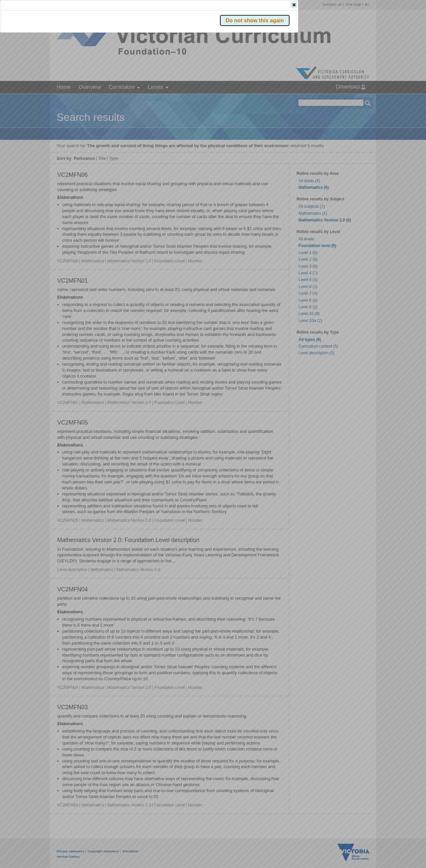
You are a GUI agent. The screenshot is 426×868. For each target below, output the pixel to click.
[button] (356, 100)
